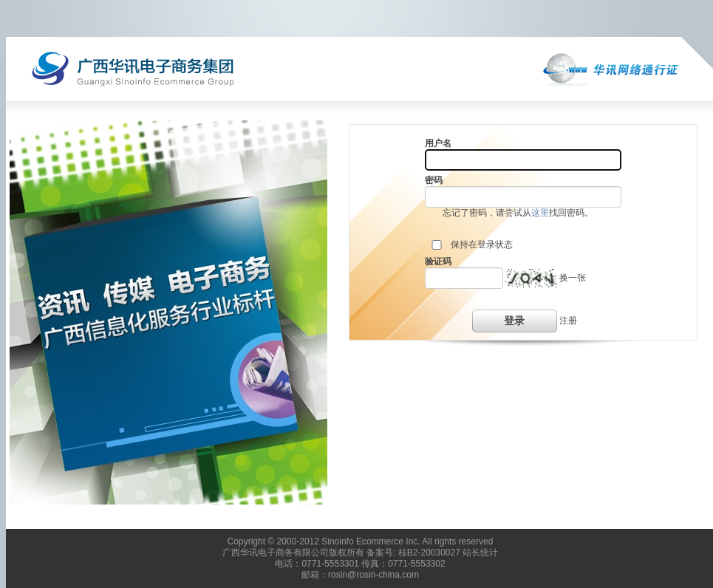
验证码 (438, 261)
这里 (540, 213)
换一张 (573, 278)
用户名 (438, 143)
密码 (434, 180)
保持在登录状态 (482, 245)
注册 (568, 321)
